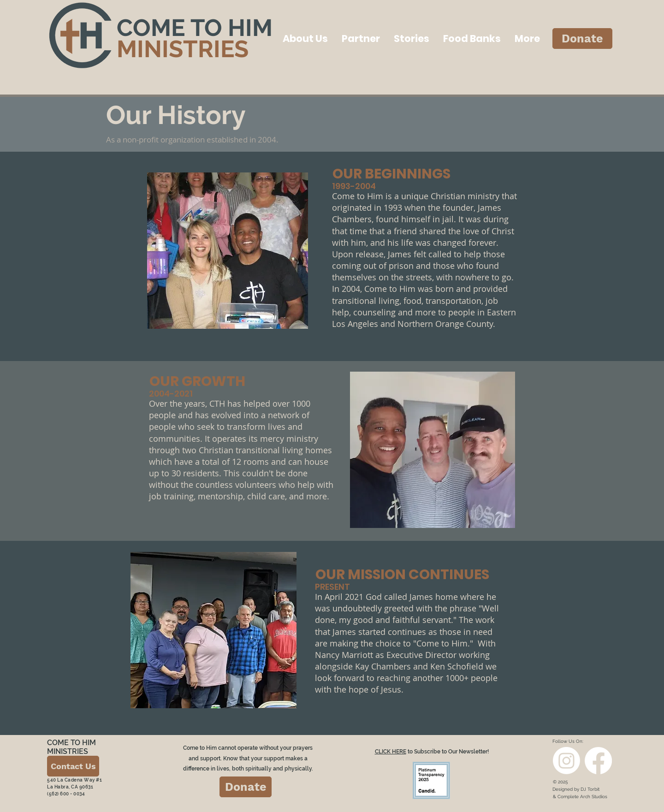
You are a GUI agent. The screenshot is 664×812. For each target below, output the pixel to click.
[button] (305, 39)
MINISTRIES (183, 49)
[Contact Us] (73, 766)
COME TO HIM (195, 28)
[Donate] (582, 39)
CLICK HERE (391, 752)
